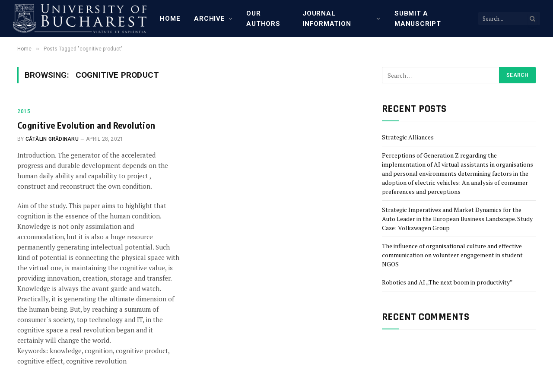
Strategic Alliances (408, 137)
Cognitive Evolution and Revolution (86, 125)
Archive (209, 19)
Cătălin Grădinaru (52, 139)
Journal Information (327, 19)
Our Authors (263, 19)
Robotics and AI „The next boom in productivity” (447, 282)
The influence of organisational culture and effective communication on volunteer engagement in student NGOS (452, 255)
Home (170, 19)
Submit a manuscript (418, 19)
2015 (24, 111)
